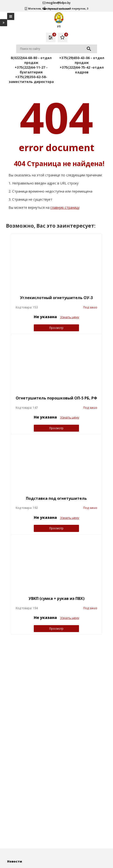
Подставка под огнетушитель (56, 498)
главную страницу (65, 207)
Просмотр (56, 328)
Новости (15, 861)
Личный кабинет (57, 9)
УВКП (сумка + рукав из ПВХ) (56, 598)
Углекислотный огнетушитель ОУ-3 (56, 298)
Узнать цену (70, 317)
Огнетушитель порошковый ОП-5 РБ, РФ (56, 398)
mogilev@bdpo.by (56, 3)
